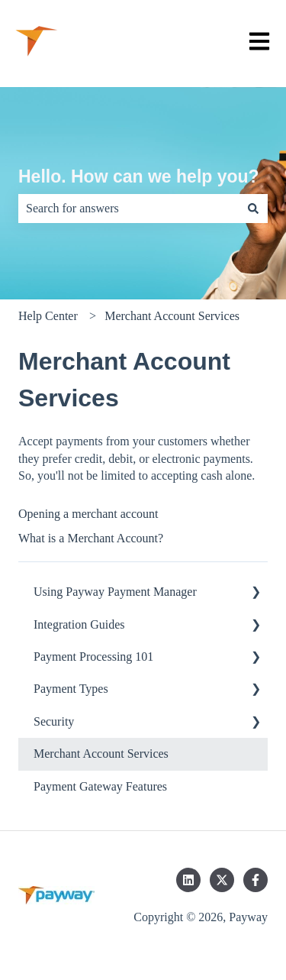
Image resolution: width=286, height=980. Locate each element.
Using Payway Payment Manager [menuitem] (115, 592)
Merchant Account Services (172, 316)
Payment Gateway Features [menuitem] (100, 786)
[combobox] (129, 209)
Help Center (48, 316)
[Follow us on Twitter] (222, 880)
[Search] (253, 209)
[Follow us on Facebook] (255, 880)
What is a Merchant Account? (91, 538)
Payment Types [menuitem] (71, 689)
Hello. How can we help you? (139, 176)
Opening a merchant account (88, 514)
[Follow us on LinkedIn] (188, 880)
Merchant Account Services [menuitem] (101, 754)
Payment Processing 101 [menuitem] (93, 657)
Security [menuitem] (54, 721)
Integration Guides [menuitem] (79, 624)
